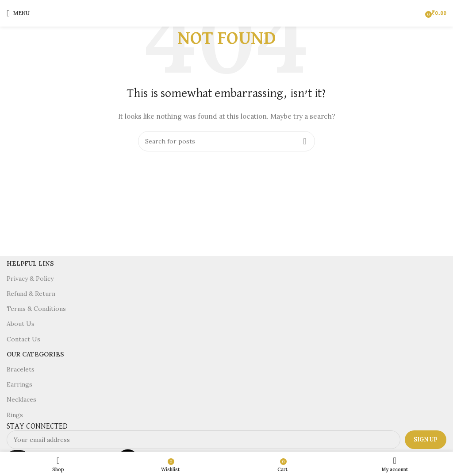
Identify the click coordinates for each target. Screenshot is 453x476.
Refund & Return (31, 294)
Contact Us (23, 339)
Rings (15, 415)
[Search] (226, 141)
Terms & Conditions (36, 309)
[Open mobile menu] (18, 13)
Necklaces (21, 399)
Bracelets (21, 369)
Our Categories (35, 354)
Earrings (19, 384)
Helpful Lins (30, 263)
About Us (21, 324)
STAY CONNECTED (37, 426)
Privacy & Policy (30, 279)
